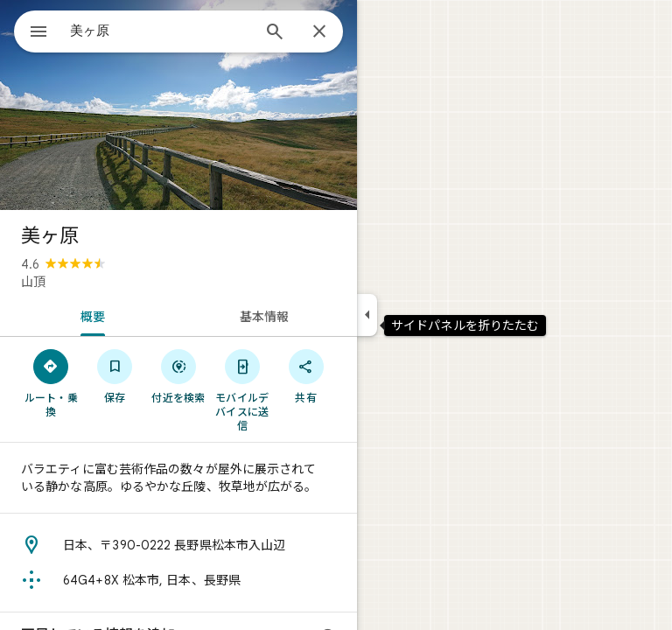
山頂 (33, 282)
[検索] (275, 33)
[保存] (115, 375)
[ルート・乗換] (51, 382)
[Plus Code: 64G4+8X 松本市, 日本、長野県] (178, 580)
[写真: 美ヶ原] (178, 105)
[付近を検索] (179, 375)
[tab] (89, 315)
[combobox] (160, 31)
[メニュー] (38, 33)
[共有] (306, 375)
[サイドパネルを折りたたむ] (367, 315)
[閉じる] (319, 32)
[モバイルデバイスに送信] (242, 389)
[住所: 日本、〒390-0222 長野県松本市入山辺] (178, 545)
